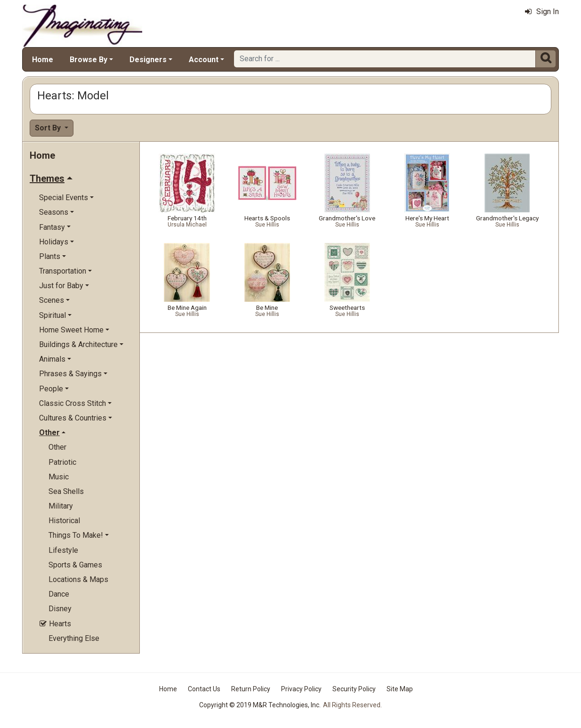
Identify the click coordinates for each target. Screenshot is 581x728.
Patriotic (62, 462)
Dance (59, 594)
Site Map (400, 689)
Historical (64, 521)
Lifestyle (63, 550)
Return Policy (251, 689)
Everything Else (74, 638)
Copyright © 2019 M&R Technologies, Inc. (260, 705)
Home (43, 60)
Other (57, 447)
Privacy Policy (301, 689)
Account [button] (204, 60)
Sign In (542, 12)
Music (59, 477)
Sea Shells (66, 491)
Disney (60, 609)
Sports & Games (75, 565)
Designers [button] (148, 60)
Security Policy (354, 689)
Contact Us (204, 689)
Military (61, 506)
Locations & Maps (78, 579)
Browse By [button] (89, 60)
